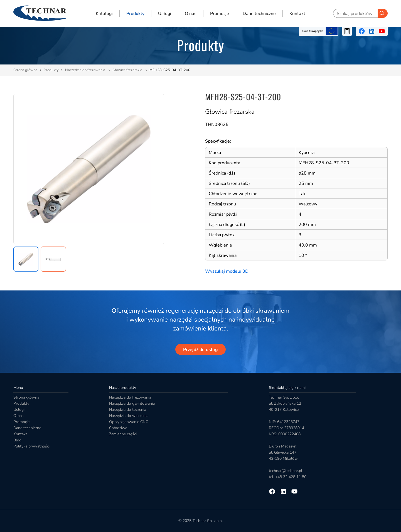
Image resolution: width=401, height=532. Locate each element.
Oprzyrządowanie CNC (129, 422)
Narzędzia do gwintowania (132, 403)
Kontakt (297, 13)
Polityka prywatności (31, 446)
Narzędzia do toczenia (128, 410)
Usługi (165, 13)
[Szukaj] (383, 13)
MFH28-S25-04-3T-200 (170, 70)
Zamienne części (123, 434)
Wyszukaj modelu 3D (227, 271)
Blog (17, 440)
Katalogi (104, 13)
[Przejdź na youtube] (382, 31)
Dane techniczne (259, 13)
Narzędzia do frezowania (86, 70)
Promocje (220, 13)
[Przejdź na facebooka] (362, 31)
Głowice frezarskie (128, 70)
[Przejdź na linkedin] (372, 31)
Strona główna (25, 70)
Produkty (135, 13)
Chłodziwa (118, 428)
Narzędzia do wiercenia (129, 416)
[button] (26, 259)
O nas (191, 13)
